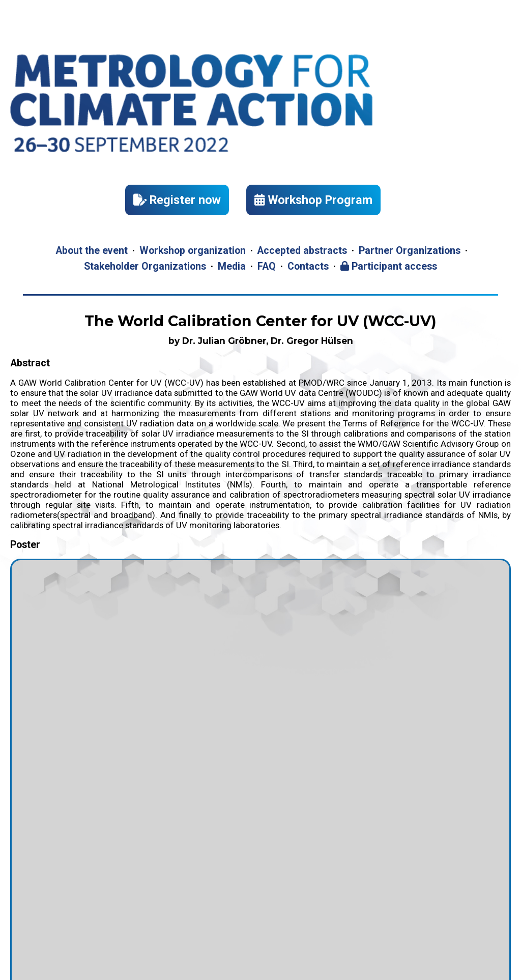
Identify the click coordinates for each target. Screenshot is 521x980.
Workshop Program (313, 200)
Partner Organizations (410, 251)
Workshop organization (193, 251)
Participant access (389, 266)
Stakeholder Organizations (145, 266)
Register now (177, 200)
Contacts (308, 266)
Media (232, 266)
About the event (92, 251)
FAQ (267, 266)
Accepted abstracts (302, 251)
